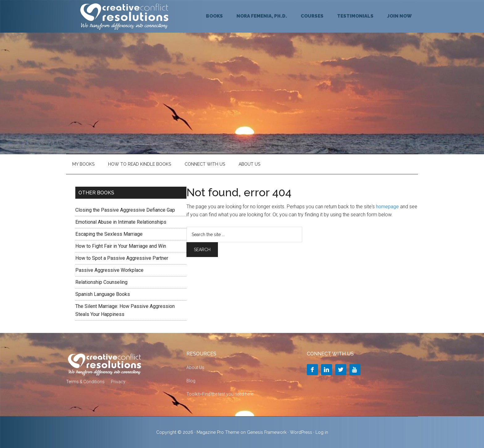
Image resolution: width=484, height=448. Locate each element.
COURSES (312, 16)
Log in (322, 432)
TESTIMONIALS (355, 16)
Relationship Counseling (101, 282)
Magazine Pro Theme (218, 432)
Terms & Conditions (85, 382)
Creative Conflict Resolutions (125, 16)
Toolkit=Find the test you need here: (220, 394)
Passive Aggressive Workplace (109, 270)
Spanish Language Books (103, 294)
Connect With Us (205, 164)
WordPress (301, 432)
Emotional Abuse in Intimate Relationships (121, 222)
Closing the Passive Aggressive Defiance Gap (125, 210)
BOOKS (214, 16)
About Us (249, 164)
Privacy (118, 382)
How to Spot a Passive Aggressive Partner (122, 258)
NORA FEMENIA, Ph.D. (262, 16)
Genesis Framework (267, 432)
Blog (191, 381)
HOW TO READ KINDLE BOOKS (140, 164)
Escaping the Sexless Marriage (109, 234)
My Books (83, 164)
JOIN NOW (399, 16)
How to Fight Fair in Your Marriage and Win (121, 246)
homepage (387, 207)
